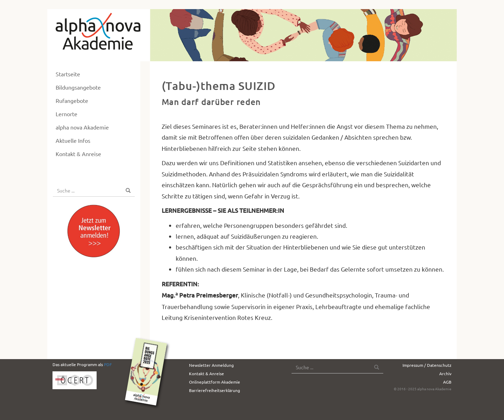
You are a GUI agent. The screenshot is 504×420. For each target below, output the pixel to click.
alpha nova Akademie (82, 127)
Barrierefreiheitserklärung (215, 390)
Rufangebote (72, 100)
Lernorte (66, 114)
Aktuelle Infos (73, 140)
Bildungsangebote (78, 87)
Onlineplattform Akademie (215, 382)
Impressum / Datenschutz (427, 365)
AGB (447, 382)
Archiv (445, 373)
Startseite (68, 74)
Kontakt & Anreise (78, 154)
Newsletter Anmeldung (211, 365)
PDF (108, 364)
